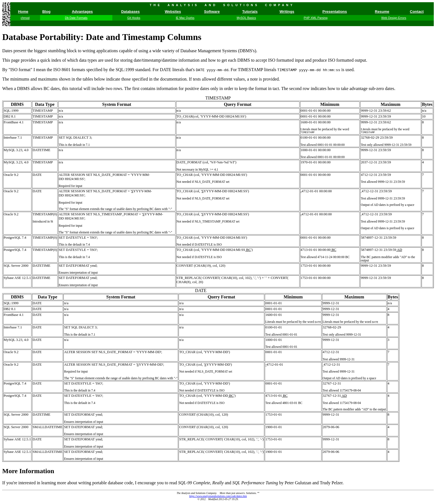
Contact (417, 12)
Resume (382, 12)
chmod (25, 18)
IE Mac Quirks (185, 18)
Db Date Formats (76, 18)
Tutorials (250, 12)
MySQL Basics (246, 18)
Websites (173, 12)
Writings (287, 12)
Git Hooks (134, 18)
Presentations (335, 12)
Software (212, 12)
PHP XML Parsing (315, 18)
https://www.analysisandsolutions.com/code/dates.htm (218, 497)
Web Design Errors (394, 18)
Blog (46, 12)
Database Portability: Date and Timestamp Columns (102, 37)
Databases (131, 12)
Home (23, 12)
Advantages (82, 12)
